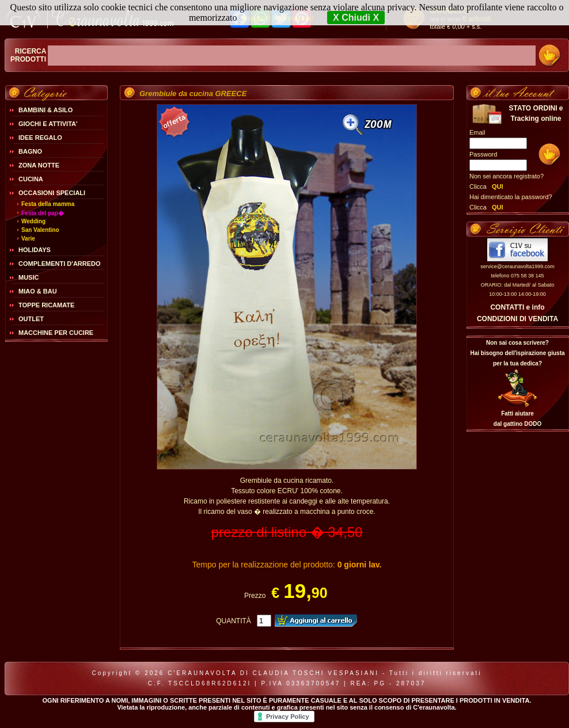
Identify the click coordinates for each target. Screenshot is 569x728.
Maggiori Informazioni (277, 18)
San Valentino (40, 230)
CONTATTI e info (517, 307)
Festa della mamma (48, 204)
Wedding (33, 221)
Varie (28, 239)
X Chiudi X (356, 18)
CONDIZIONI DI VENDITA (517, 319)
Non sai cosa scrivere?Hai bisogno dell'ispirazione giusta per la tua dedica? (517, 353)
